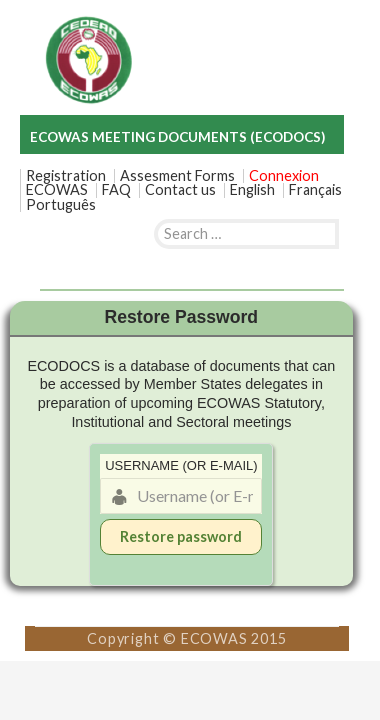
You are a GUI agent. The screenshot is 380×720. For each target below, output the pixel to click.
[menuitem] (252, 190)
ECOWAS (57, 190)
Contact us (180, 190)
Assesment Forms (177, 176)
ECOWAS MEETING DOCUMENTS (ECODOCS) (177, 137)
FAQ (116, 190)
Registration (66, 176)
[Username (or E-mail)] (181, 496)
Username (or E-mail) (181, 465)
